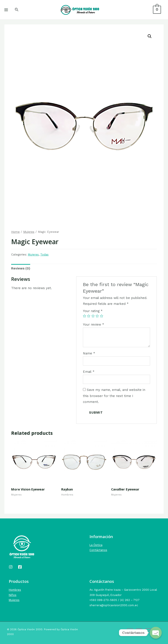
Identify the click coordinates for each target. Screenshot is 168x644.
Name (89, 353)
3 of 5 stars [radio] (93, 316)
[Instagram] (11, 567)
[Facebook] (20, 567)
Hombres (15, 590)
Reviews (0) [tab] (21, 268)
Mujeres (29, 232)
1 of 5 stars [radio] (85, 316)
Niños (13, 595)
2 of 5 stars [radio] (89, 316)
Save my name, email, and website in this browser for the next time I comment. (114, 396)
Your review (94, 325)
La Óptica (96, 545)
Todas (44, 255)
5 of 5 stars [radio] (102, 316)
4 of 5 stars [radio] (97, 316)
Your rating (93, 311)
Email (89, 372)
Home (15, 232)
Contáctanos (98, 550)
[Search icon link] (17, 10)
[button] (150, 36)
